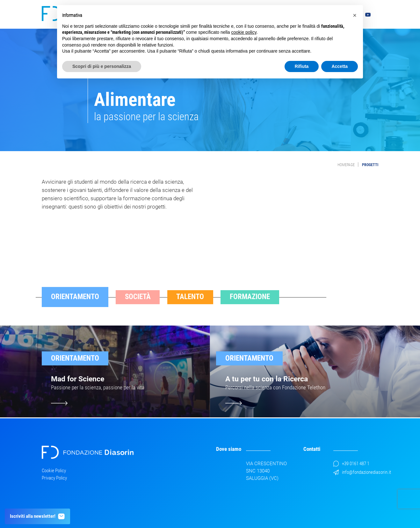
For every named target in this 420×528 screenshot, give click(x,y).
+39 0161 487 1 (351, 464)
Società (138, 305)
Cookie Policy (54, 471)
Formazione (250, 305)
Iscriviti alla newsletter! (38, 516)
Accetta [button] (340, 66)
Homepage (346, 165)
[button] (355, 15)
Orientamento (75, 305)
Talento (190, 305)
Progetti (370, 165)
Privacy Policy (54, 478)
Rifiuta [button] (302, 66)
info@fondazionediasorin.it (362, 472)
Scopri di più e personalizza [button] (102, 66)
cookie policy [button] (244, 32)
